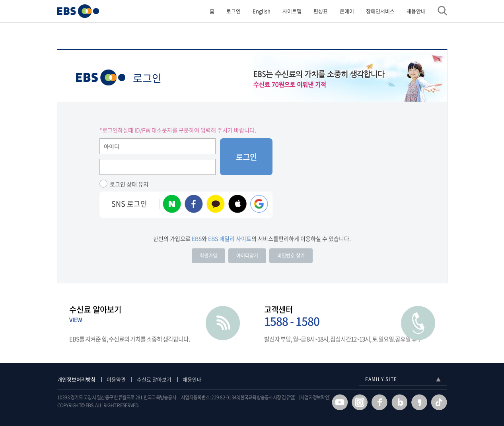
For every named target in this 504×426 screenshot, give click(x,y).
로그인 (234, 11)
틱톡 (439, 402)
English (262, 11)
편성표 (321, 11)
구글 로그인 (259, 204)
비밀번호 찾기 (291, 256)
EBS (101, 77)
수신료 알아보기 (154, 379)
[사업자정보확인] (315, 398)
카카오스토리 (419, 402)
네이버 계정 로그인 (172, 204)
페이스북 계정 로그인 (194, 204)
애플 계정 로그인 (237, 204)
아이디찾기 (247, 256)
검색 (442, 11)
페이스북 (379, 402)
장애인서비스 (380, 11)
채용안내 (416, 11)
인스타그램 (360, 402)
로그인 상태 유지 (129, 184)
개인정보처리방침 (76, 379)
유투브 (340, 402)
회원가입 (208, 256)
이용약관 (116, 379)
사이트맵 (292, 11)
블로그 (399, 402)
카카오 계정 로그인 (216, 204)
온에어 (347, 11)
